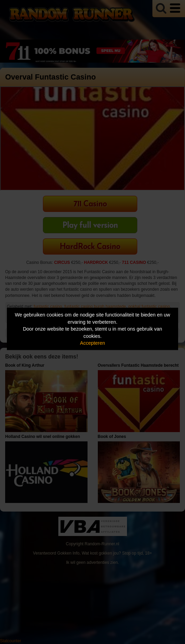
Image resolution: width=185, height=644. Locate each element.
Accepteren (92, 343)
